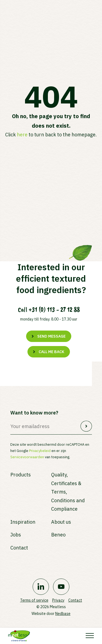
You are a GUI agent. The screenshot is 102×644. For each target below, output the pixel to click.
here (22, 135)
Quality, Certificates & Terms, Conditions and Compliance (68, 492)
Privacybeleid (40, 451)
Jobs (16, 535)
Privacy (58, 600)
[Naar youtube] (61, 587)
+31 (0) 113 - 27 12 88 (54, 310)
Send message (51, 336)
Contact (19, 548)
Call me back (51, 352)
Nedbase (63, 614)
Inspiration (23, 522)
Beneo (58, 535)
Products (21, 475)
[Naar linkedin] (41, 587)
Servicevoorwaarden (27, 457)
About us (61, 522)
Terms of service (34, 600)
